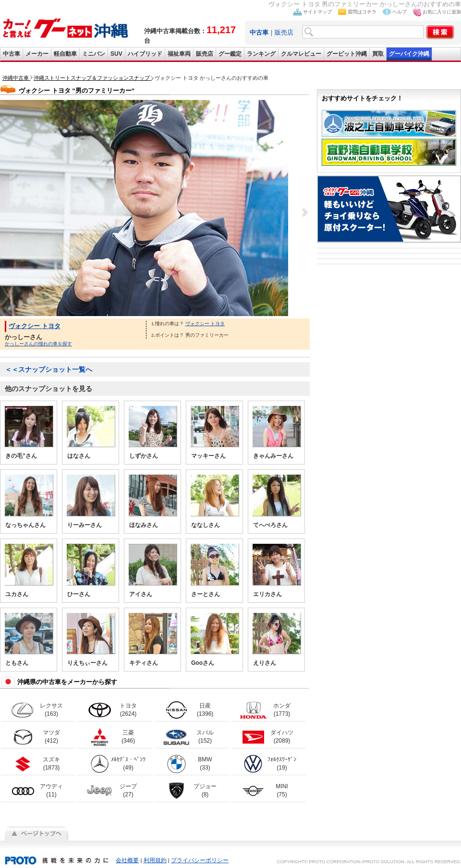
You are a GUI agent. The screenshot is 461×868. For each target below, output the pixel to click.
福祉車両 (179, 54)
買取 (378, 54)
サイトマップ (317, 12)
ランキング (261, 54)
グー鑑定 (230, 54)
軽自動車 (65, 54)
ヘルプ (400, 12)
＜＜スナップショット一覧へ (49, 369)
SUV (116, 54)
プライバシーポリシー (200, 860)
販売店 (284, 32)
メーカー (37, 54)
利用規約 (155, 860)
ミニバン (94, 54)
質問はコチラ (362, 12)
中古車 (12, 54)
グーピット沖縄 (347, 54)
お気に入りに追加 (442, 12)
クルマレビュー (301, 54)
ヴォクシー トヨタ (35, 326)
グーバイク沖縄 (409, 54)
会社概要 (127, 860)
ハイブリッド (145, 54)
